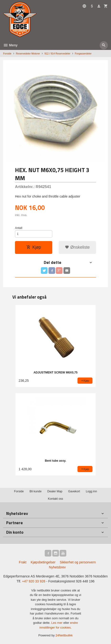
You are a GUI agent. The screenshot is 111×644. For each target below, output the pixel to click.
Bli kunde (35, 491)
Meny (10, 45)
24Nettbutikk (64, 635)
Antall (19, 228)
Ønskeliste (77, 247)
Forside (7, 53)
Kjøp (34, 247)
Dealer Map (55, 491)
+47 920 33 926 (34, 581)
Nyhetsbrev (57, 567)
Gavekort (74, 491)
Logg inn (91, 491)
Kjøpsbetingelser (43, 562)
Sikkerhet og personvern (78, 562)
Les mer (57, 623)
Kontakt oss (55, 499)
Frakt (23, 562)
